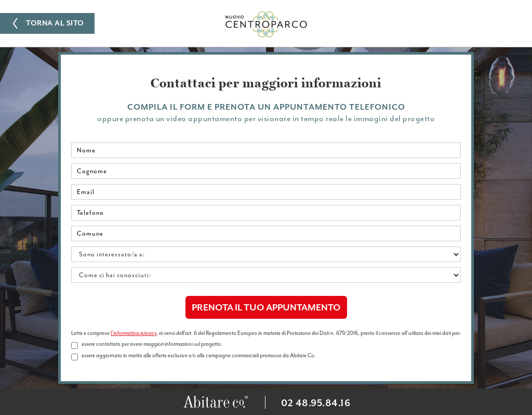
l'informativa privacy (134, 333)
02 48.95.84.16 (316, 403)
